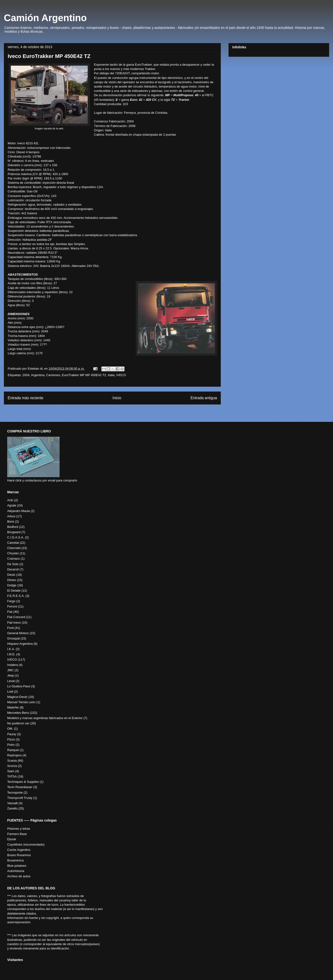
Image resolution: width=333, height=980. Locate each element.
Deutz (11, 575)
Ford (10, 628)
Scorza (12, 766)
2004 (26, 375)
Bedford (13, 527)
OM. (10, 729)
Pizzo (11, 739)
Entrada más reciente (25, 398)
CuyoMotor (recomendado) (26, 844)
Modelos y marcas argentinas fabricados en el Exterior (45, 718)
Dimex (12, 580)
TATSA (12, 776)
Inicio (117, 398)
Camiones (53, 375)
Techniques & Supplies (23, 782)
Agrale (12, 505)
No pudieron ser (18, 723)
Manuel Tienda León (21, 702)
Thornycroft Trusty (20, 798)
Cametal (13, 543)
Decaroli (13, 569)
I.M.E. (11, 654)
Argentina (38, 375)
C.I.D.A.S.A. (16, 537)
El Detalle (14, 591)
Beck (11, 522)
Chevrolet (14, 548)
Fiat (10, 612)
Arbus (11, 516)
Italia (111, 375)
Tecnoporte (15, 793)
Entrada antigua (204, 398)
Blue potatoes (17, 866)
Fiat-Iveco (14, 623)
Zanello (12, 808)
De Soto (13, 564)
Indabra (12, 665)
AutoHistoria (16, 871)
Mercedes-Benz (18, 713)
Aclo (10, 500)
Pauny (12, 734)
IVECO (121, 375)
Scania (12, 761)
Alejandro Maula (18, 511)
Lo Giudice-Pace (19, 686)
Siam (11, 771)
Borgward (14, 532)
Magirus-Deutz (17, 697)
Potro (11, 745)
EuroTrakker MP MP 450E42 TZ (84, 375)
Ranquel (13, 750)
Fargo (11, 601)
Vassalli (12, 803)
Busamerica (15, 860)
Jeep (11, 675)
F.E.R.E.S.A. (16, 596)
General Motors (18, 633)
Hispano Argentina (20, 644)
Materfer (13, 707)
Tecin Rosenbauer (20, 787)
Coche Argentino (19, 850)
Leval (11, 681)
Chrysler (13, 553)
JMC (10, 670)
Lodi (10, 692)
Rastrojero (14, 755)
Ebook (12, 839)
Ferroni (12, 606)
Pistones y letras (19, 829)
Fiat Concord (16, 617)
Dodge (12, 585)
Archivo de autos (19, 876)
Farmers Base (17, 834)
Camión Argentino (45, 18)
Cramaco (14, 559)
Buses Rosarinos (19, 855)
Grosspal (13, 638)
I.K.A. (11, 649)
